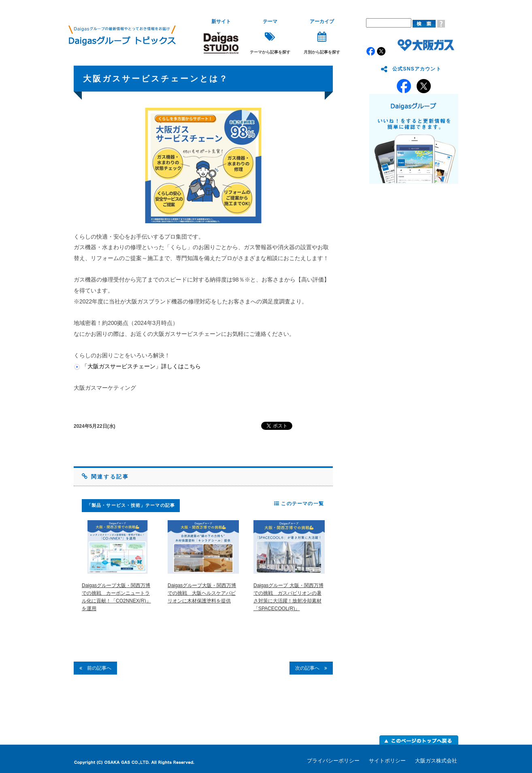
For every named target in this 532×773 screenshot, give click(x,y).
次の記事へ (311, 668)
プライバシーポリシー (333, 761)
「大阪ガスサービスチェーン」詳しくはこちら (141, 366)
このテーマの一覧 (299, 504)
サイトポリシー (387, 761)
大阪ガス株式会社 (436, 761)
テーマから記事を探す (270, 37)
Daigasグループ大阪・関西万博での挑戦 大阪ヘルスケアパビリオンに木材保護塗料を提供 (202, 593)
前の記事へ (95, 668)
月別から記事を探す (322, 37)
